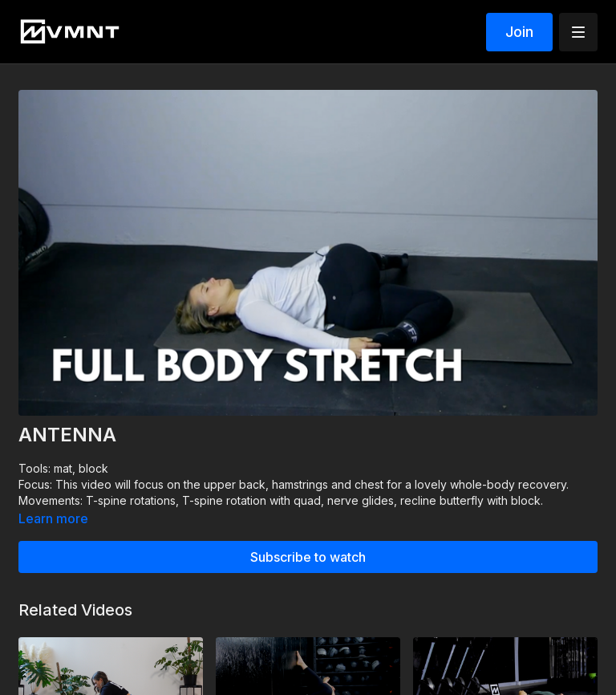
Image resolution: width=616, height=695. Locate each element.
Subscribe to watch (308, 557)
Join (519, 32)
